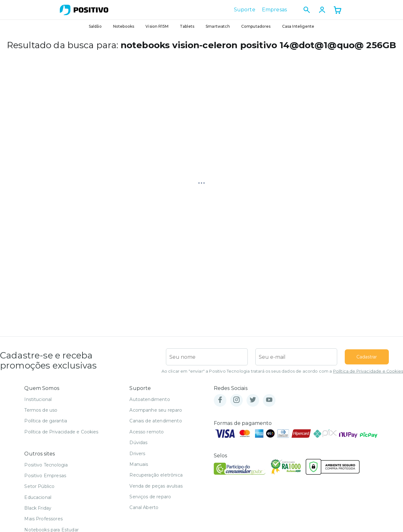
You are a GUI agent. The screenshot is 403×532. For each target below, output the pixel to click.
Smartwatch (218, 26)
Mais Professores (43, 519)
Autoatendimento (150, 399)
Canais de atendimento (156, 421)
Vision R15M (157, 26)
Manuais (139, 464)
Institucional (38, 399)
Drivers (137, 454)
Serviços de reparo (150, 497)
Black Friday (38, 508)
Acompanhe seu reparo (156, 410)
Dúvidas (138, 443)
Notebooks (124, 26)
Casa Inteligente (298, 26)
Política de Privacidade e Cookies (368, 371)
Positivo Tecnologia (46, 465)
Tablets (187, 26)
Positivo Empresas (45, 476)
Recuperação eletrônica (156, 475)
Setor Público (39, 486)
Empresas (274, 10)
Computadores (256, 26)
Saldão (95, 26)
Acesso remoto (147, 432)
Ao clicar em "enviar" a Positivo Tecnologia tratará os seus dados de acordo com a (282, 371)
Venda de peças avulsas (156, 486)
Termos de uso (41, 410)
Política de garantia (46, 421)
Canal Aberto (144, 507)
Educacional (38, 497)
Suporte (245, 10)
